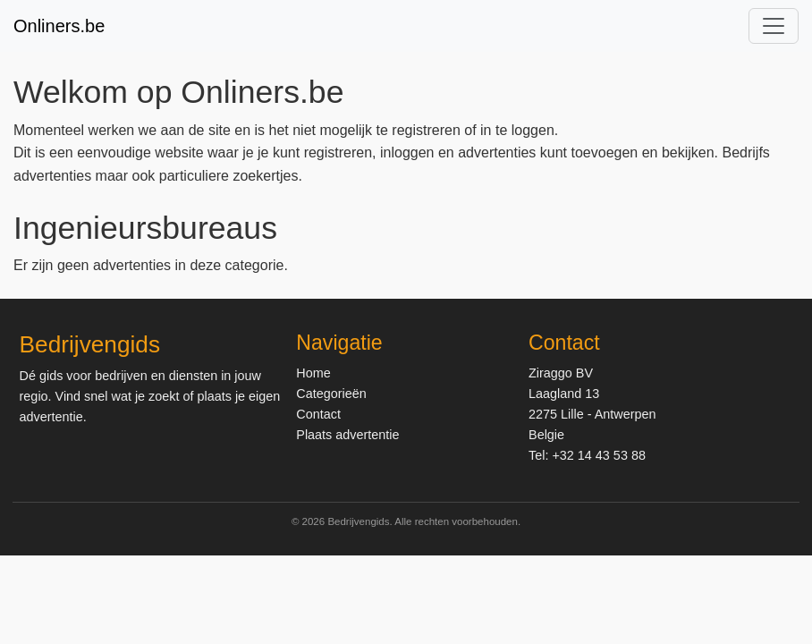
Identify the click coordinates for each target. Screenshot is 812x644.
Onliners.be (59, 26)
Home (313, 373)
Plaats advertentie (347, 435)
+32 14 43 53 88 (598, 455)
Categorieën (331, 394)
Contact (318, 414)
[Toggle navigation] (774, 26)
